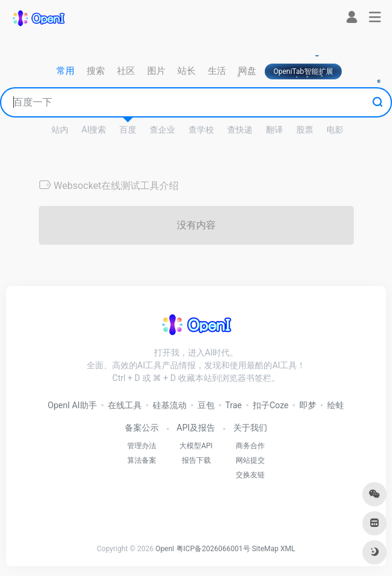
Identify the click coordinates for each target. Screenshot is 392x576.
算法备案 (142, 460)
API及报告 (196, 428)
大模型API (196, 446)
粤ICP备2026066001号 (213, 549)
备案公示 (142, 428)
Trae (234, 405)
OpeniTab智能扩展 (303, 71)
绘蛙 (336, 405)
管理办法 (142, 446)
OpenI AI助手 (72, 405)
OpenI (164, 549)
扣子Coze (271, 405)
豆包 (206, 405)
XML (288, 549)
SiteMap (265, 549)
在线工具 (125, 405)
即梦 (308, 405)
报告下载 (196, 460)
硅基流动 (170, 405)
